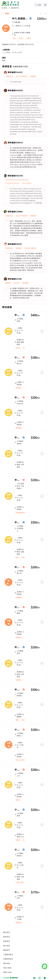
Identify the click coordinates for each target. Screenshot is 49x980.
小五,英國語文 (18, 810)
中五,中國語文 (18, 522)
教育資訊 (7, 937)
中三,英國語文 (18, 770)
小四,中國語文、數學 (18, 892)
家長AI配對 (7, 968)
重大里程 (7, 946)
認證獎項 (7, 941)
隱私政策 (7, 963)
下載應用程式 (8, 954)
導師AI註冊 (7, 972)
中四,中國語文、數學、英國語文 (18, 607)
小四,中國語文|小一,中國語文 (18, 730)
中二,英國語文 (18, 397)
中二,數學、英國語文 (18, 567)
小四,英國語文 (18, 850)
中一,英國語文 (18, 315)
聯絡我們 (7, 950)
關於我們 (7, 932)
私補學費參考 (8, 959)
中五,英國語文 (18, 437)
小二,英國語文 (18, 357)
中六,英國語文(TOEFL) (20, 18)
